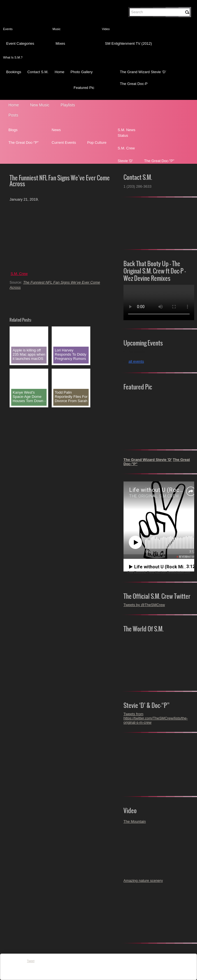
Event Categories (20, 43)
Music (57, 29)
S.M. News (126, 130)
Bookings (14, 72)
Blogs (13, 130)
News (56, 130)
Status (123, 135)
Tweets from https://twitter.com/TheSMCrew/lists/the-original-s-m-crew (156, 718)
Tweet (31, 961)
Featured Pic (84, 88)
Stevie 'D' (125, 161)
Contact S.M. (38, 72)
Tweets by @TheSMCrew (144, 605)
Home (60, 72)
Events (8, 29)
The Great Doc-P (134, 84)
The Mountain (135, 821)
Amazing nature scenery (143, 881)
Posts (13, 115)
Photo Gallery (82, 72)
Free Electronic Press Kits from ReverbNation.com (159, 572)
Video (106, 29)
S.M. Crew (126, 148)
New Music (40, 105)
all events (136, 361)
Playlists (68, 105)
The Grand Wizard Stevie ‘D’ (143, 72)
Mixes (60, 43)
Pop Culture (97, 143)
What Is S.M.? (13, 57)
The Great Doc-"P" (24, 143)
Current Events (64, 143)
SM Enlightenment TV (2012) (128, 43)
